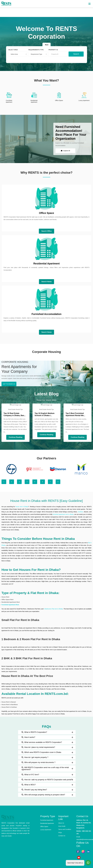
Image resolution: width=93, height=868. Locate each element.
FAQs (60, 833)
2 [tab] (12, 482)
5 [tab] (35, 482)
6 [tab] (43, 482)
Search (75, 54)
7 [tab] (50, 482)
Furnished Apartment (47, 820)
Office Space (44, 826)
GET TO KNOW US (9, 384)
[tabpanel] (12, 469)
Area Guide (62, 826)
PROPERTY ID (53, 50)
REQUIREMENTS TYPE (36, 50)
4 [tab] (27, 482)
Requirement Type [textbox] (37, 54)
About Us (61, 823)
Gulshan (80, 512)
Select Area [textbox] (15, 54)
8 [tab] (58, 482)
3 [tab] (19, 482)
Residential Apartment (47, 823)
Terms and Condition (65, 829)
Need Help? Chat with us (75, 863)
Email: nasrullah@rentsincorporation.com (84, 838)
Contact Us (62, 836)
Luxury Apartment (46, 830)
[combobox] (19, 54)
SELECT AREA (14, 50)
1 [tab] (4, 482)
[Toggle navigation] (89, 4)
